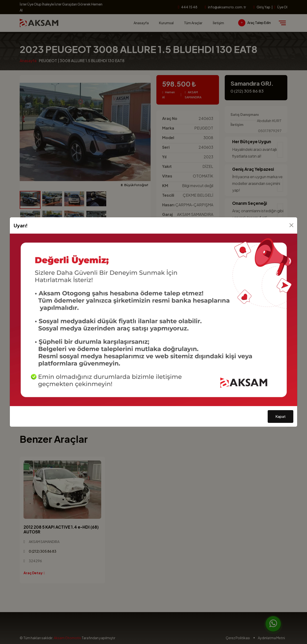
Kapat (280, 416)
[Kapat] (291, 225)
